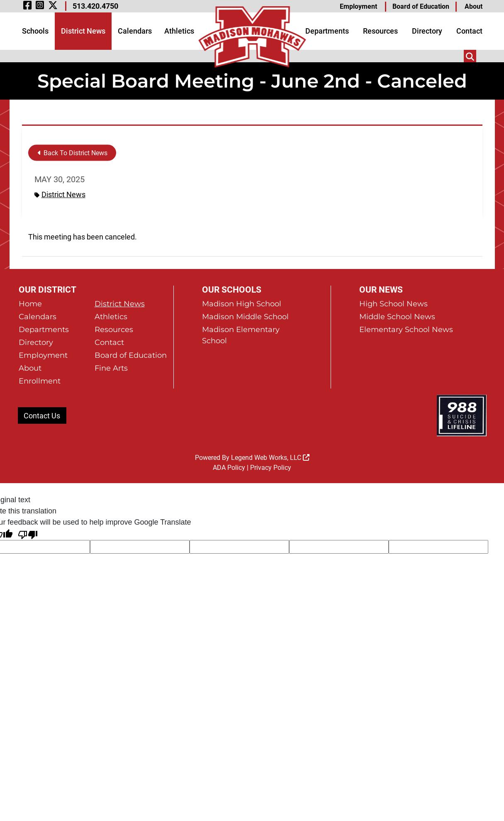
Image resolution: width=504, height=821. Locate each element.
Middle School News (397, 317)
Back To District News (73, 153)
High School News (393, 304)
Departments (327, 31)
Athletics (179, 31)
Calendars (135, 31)
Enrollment (40, 381)
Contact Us (42, 416)
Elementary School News (406, 330)
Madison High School (242, 304)
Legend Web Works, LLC (270, 458)
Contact (469, 31)
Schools (35, 31)
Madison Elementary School (241, 335)
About (474, 6)
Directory (427, 31)
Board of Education (421, 6)
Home (30, 304)
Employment (358, 6)
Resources (380, 31)
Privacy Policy (271, 468)
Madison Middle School (245, 317)
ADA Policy (229, 468)
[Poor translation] (28, 534)
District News (83, 31)
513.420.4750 (95, 6)
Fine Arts (111, 368)
